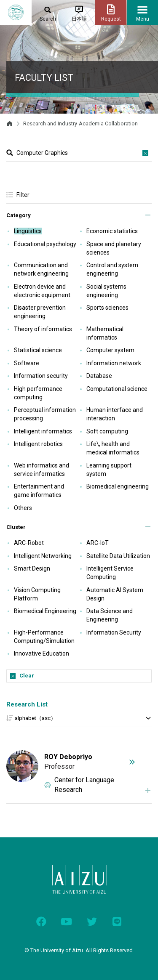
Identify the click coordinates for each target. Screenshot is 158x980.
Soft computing (107, 431)
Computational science (117, 389)
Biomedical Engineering (45, 611)
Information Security (114, 632)
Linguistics (28, 231)
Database (99, 376)
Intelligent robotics (38, 444)
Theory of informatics (43, 329)
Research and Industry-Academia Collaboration (80, 123)
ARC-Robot (29, 543)
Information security (41, 376)
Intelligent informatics (43, 431)
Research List (27, 704)
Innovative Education (42, 653)
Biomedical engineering (118, 486)
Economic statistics (112, 231)
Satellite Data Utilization (118, 556)
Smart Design (32, 568)
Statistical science (38, 350)
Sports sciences (107, 308)
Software (27, 363)
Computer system (110, 350)
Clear (27, 676)
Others (23, 508)
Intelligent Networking (43, 556)
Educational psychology (45, 244)
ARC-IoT (98, 543)
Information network (114, 363)
